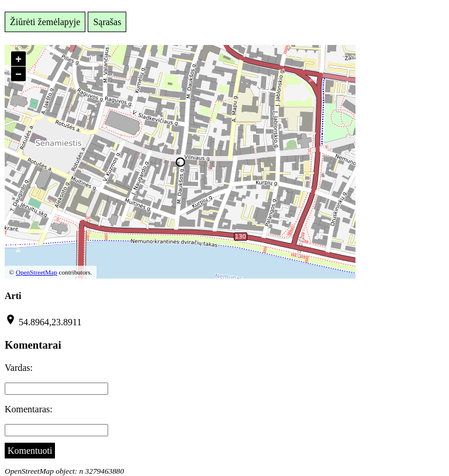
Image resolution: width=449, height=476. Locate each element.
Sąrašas (107, 22)
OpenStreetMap (37, 272)
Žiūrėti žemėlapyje (45, 22)
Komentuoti (30, 451)
